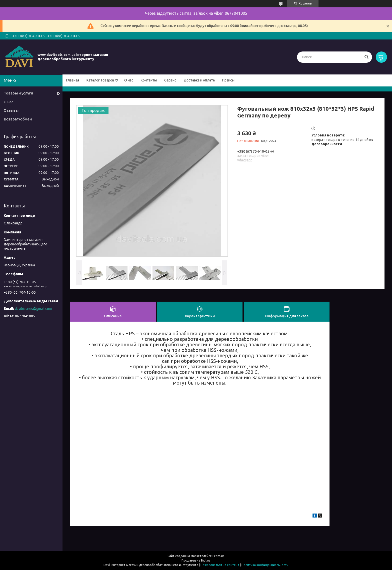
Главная (73, 80)
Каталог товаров (100, 80)
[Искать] (366, 57)
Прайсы (228, 80)
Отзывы (11, 110)
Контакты (149, 80)
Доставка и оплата (199, 80)
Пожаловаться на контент (220, 565)
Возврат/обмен (18, 119)
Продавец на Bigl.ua (196, 561)
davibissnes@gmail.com (33, 309)
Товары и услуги (18, 93)
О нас (129, 80)
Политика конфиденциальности (265, 565)
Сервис (170, 80)
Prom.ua (218, 556)
